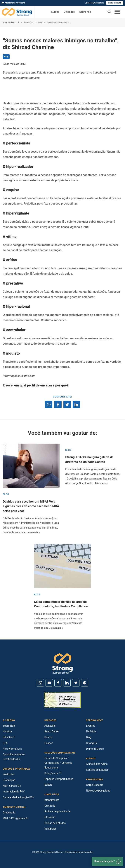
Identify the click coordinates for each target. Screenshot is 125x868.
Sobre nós (85, 12)
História (7, 731)
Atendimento (52, 800)
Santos (48, 737)
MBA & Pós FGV (12, 786)
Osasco (49, 743)
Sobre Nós (9, 726)
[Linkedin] (67, 683)
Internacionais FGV (14, 792)
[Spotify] (85, 683)
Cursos (55, 12)
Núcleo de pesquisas (98, 791)
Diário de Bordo (95, 749)
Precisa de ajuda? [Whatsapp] (107, 862)
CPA (5, 743)
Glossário (50, 817)
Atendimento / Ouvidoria (13, 3)
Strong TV (92, 743)
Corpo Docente (95, 785)
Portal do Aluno (115, 3)
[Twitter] (76, 683)
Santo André (51, 731)
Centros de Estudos (97, 770)
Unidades (69, 12)
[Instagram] (40, 683)
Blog (40, 22)
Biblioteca (8, 737)
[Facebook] (58, 683)
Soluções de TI (53, 773)
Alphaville (50, 726)
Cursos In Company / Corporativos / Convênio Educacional (58, 763)
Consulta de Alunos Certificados (14, 757)
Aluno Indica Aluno (97, 764)
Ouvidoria (50, 806)
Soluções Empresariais (94, 3)
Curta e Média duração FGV (19, 797)
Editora (48, 785)
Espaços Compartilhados (59, 779)
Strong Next (29, 22)
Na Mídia (91, 731)
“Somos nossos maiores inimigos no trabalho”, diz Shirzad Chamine (58, 22)
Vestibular (9, 774)
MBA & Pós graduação (16, 818)
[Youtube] (49, 683)
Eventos (91, 726)
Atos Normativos (12, 749)
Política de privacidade (57, 811)
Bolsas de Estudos (55, 823)
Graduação (9, 780)
